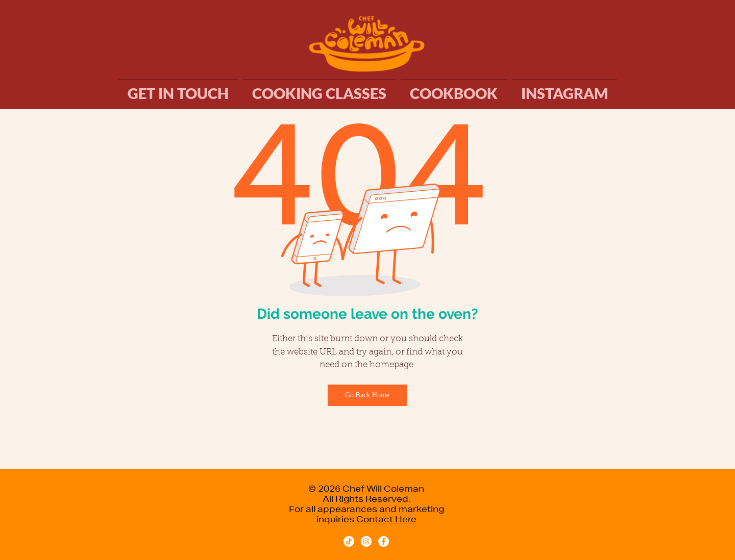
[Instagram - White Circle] (366, 541)
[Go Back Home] (367, 395)
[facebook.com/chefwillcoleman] (384, 541)
